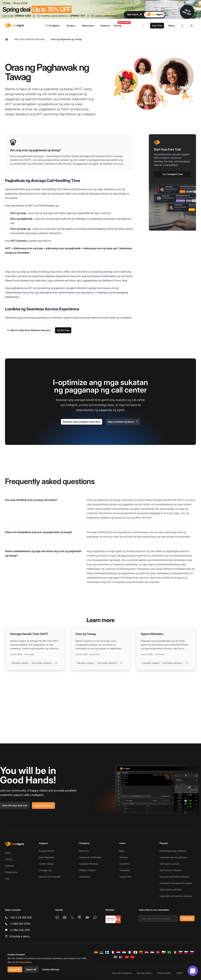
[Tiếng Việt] (127, 957)
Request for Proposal (50, 877)
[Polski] (164, 952)
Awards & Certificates (90, 857)
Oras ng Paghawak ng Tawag (66, 39)
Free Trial (157, 26)
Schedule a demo (43, 805)
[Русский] (181, 952)
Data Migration (47, 857)
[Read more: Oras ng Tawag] (100, 649)
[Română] (175, 952)
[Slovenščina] (192, 952)
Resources (89, 26)
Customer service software (173, 857)
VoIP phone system (169, 864)
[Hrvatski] (118, 952)
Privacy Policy (164, 973)
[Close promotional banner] (196, 5)
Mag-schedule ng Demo (123, 422)
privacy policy (24, 962)
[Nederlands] (152, 952)
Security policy (144, 973)
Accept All (15, 969)
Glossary (124, 857)
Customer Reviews (89, 864)
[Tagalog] (121, 957)
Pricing (9, 859)
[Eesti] (101, 952)
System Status (46, 864)
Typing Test (125, 877)
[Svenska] (116, 957)
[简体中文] (133, 957)
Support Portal (46, 851)
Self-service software (170, 870)
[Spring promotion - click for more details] (100, 9)
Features (9, 866)
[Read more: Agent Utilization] (166, 649)
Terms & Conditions (122, 973)
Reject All (31, 969)
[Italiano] (130, 952)
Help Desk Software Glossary (29, 39)
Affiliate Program (88, 870)
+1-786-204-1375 (20, 930)
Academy (124, 864)
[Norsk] (158, 952)
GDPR (179, 973)
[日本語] (135, 952)
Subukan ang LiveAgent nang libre (81, 422)
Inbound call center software (174, 877)
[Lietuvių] (141, 952)
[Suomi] (107, 952)
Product (72, 26)
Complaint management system (176, 883)
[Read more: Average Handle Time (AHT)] (35, 649)
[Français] (113, 952)
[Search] (145, 26)
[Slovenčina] (186, 952)
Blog (122, 851)
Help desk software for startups (176, 896)
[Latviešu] (147, 952)
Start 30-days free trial (15, 805)
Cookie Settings (51, 969)
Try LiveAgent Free (172, 174)
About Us (84, 851)
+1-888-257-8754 (20, 924)
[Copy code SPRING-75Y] (88, 16)
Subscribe (187, 918)
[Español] (96, 952)
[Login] (182, 26)
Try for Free (63, 330)
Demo (172, 26)
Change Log (45, 870)
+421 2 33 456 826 (21, 917)
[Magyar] (124, 952)
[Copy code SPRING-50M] (34, 16)
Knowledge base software (173, 851)
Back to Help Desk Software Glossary (29, 330)
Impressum (85, 877)
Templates (125, 870)
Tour (7, 879)
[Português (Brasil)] (169, 952)
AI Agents (54, 26)
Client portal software (171, 890)
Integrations (11, 872)
